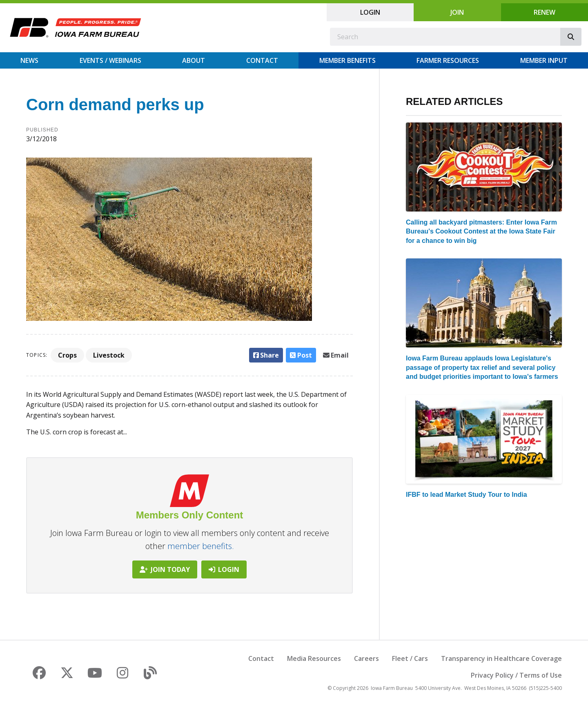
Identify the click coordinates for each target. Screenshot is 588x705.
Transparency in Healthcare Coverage (501, 658)
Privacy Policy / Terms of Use (516, 675)
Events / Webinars (110, 60)
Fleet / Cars (410, 658)
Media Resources (314, 658)
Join (457, 12)
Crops (67, 355)
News (29, 60)
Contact (262, 60)
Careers (366, 658)
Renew (545, 12)
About (194, 60)
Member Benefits (347, 60)
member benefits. (201, 546)
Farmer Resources (448, 60)
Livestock (109, 355)
